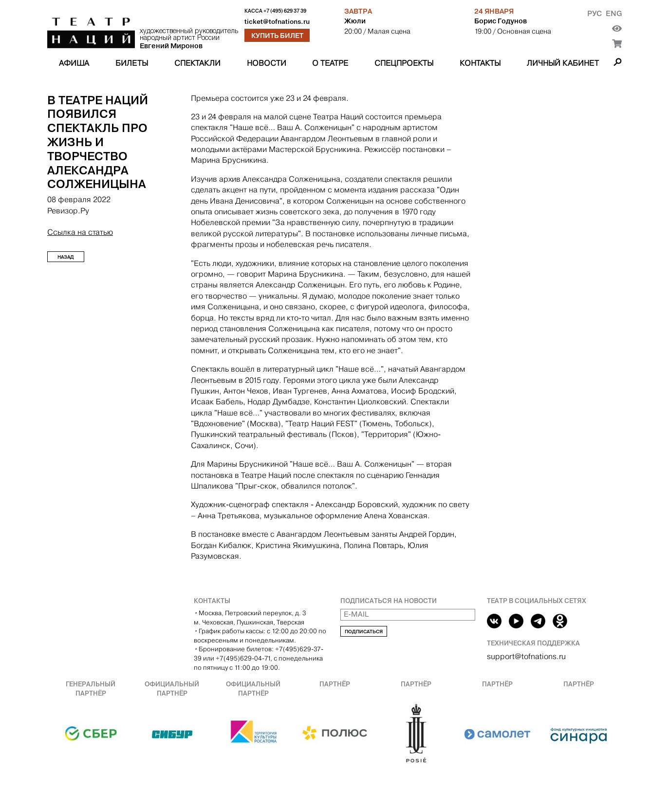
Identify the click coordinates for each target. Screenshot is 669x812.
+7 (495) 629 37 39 (285, 11)
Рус (595, 13)
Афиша (74, 63)
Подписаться (364, 632)
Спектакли (197, 63)
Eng (614, 13)
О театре (330, 63)
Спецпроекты (404, 63)
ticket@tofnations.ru (277, 22)
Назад (66, 257)
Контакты (480, 63)
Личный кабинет (563, 63)
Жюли (355, 21)
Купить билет (277, 36)
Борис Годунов (501, 21)
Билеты (132, 63)
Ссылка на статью (80, 232)
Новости (267, 63)
